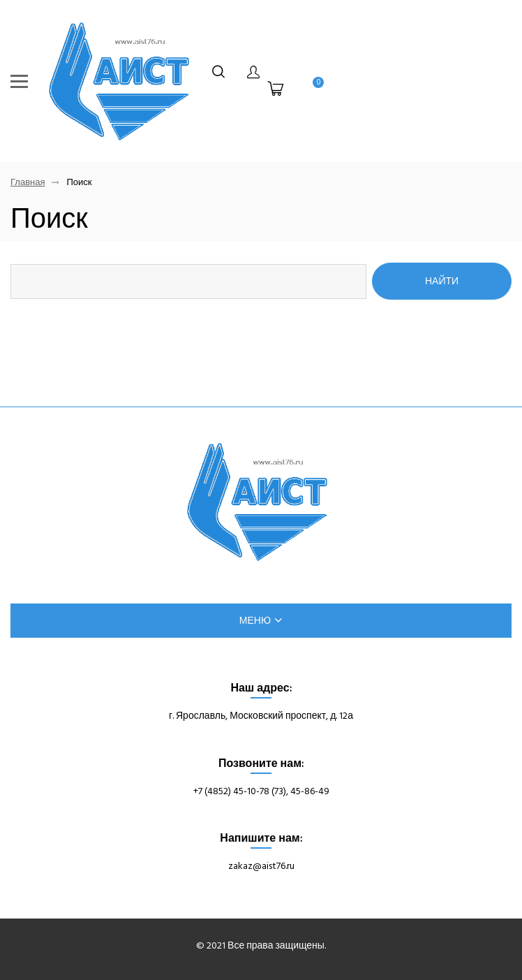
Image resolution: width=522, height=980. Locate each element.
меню (261, 621)
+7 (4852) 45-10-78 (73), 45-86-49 (261, 791)
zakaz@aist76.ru (261, 866)
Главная (28, 183)
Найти (442, 281)
